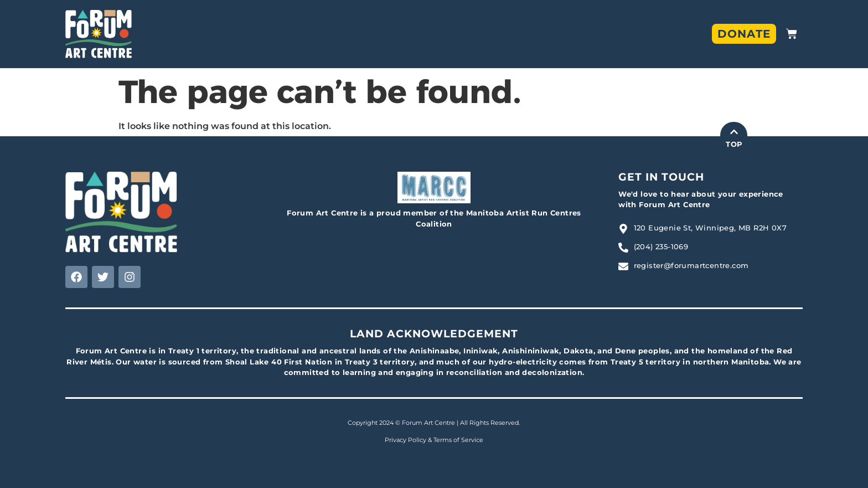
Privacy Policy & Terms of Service (434, 440)
